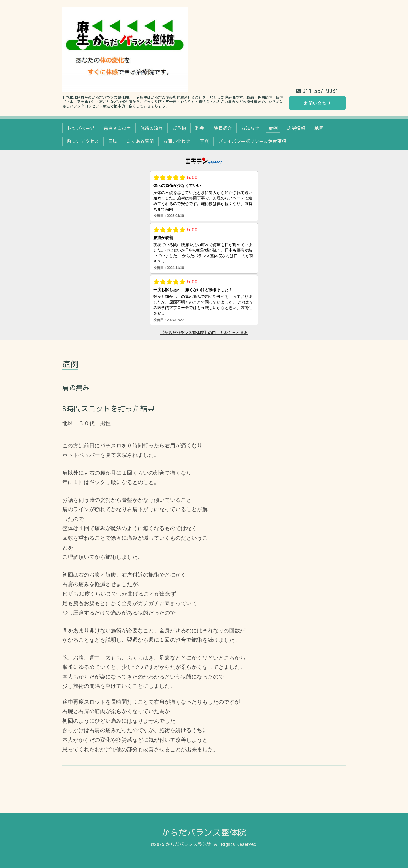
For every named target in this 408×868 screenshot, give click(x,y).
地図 (319, 128)
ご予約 (179, 128)
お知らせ (250, 128)
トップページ (81, 128)
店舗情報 (296, 128)
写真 (204, 141)
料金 (200, 128)
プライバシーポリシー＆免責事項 (252, 141)
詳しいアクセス (83, 141)
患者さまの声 (117, 128)
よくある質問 (140, 141)
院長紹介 (223, 128)
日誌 (113, 141)
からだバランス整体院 (204, 832)
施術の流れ (152, 128)
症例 (273, 128)
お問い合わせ (317, 103)
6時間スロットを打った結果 (109, 408)
